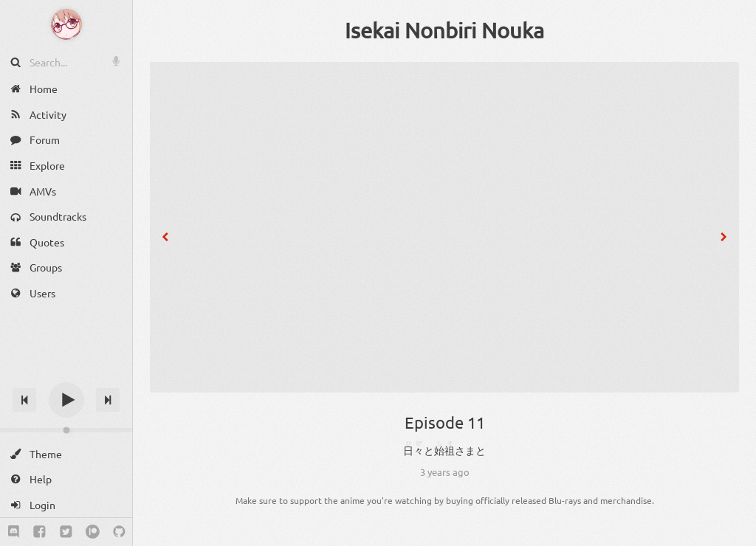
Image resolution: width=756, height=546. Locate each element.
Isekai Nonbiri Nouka (444, 30)
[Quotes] (66, 242)
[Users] (66, 293)
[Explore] (66, 166)
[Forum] (66, 140)
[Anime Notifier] (66, 24)
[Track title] (66, 374)
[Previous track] (24, 400)
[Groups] (66, 267)
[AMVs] (66, 191)
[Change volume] (66, 430)
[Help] (66, 479)
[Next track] (108, 400)
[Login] (66, 505)
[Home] (66, 89)
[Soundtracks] (66, 217)
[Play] (66, 400)
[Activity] (66, 115)
